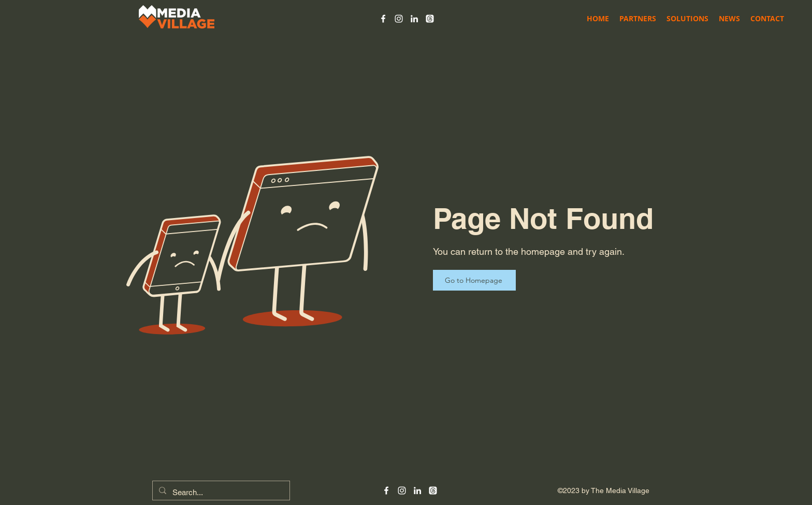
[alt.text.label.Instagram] (399, 19)
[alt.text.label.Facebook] (383, 19)
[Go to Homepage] (474, 280)
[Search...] (220, 493)
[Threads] (430, 19)
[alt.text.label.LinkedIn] (414, 19)
